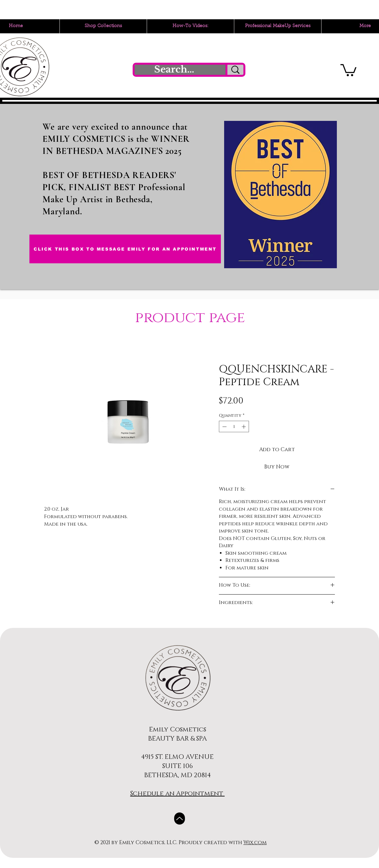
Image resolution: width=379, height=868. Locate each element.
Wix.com (255, 843)
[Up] (180, 819)
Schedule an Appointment (178, 794)
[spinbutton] (234, 427)
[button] (348, 69)
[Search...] (174, 70)
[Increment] (244, 427)
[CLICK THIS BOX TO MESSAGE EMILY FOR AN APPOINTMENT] (125, 249)
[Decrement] (224, 427)
